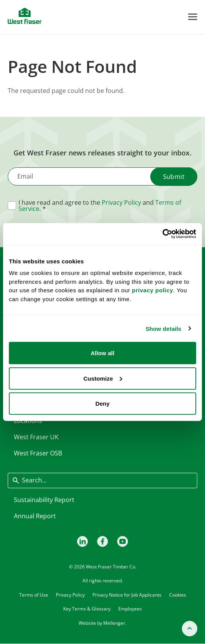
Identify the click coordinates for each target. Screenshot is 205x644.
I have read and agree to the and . (100, 206)
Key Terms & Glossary (87, 609)
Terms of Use (34, 594)
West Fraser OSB (38, 453)
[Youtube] (123, 541)
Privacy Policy (121, 202)
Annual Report (35, 516)
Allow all (102, 353)
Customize (103, 378)
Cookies (178, 594)
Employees (130, 609)
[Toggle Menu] (193, 17)
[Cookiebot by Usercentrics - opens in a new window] (162, 234)
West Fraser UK (36, 437)
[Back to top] (190, 629)
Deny (102, 404)
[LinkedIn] (82, 541)
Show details (164, 328)
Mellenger (114, 623)
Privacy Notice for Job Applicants (127, 594)
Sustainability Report (44, 500)
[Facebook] (102, 541)
